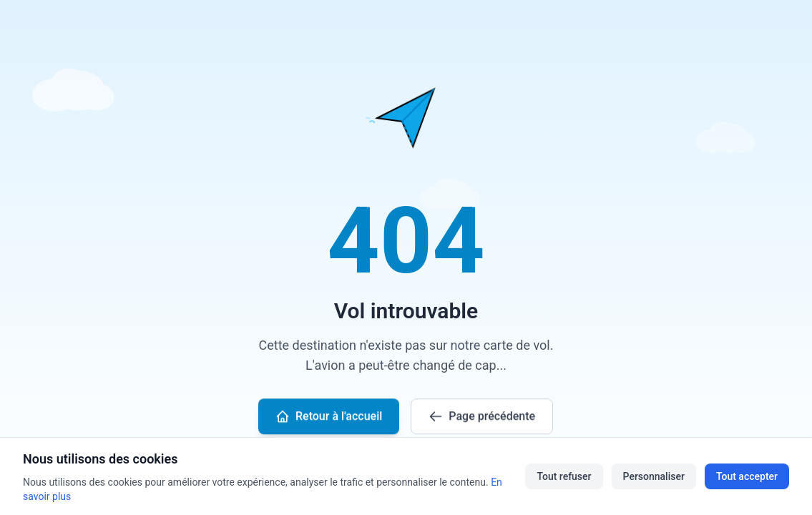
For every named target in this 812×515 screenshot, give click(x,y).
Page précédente (483, 417)
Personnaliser (654, 476)
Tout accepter (747, 476)
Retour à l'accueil (329, 417)
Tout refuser (564, 476)
